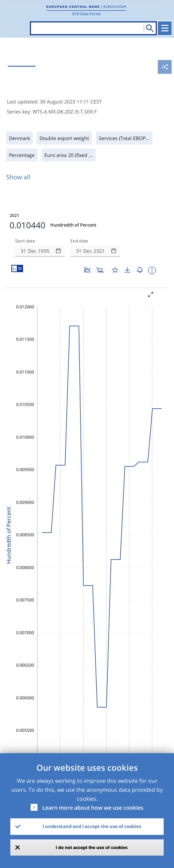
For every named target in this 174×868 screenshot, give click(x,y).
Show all (18, 177)
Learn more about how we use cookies (93, 808)
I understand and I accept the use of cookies (92, 826)
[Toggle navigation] (165, 28)
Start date (25, 241)
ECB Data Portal (86, 14)
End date (79, 241)
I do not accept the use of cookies (92, 847)
